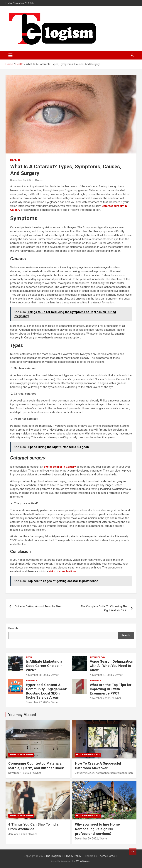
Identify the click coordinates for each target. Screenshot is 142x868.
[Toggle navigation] (10, 55)
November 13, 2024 (20, 773)
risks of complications (63, 571)
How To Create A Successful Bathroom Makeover (98, 766)
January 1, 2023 (18, 834)
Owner (39, 180)
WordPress (83, 861)
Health (15, 160)
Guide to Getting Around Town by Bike (38, 606)
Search (126, 635)
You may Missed (22, 715)
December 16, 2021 (22, 180)
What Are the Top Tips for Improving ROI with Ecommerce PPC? (111, 689)
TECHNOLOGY (98, 657)
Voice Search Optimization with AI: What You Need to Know (112, 666)
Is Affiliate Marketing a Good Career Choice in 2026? (44, 666)
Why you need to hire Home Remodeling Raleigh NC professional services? (97, 829)
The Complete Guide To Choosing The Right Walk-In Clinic (104, 608)
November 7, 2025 (100, 698)
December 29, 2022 (86, 839)
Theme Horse (106, 856)
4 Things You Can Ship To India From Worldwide (33, 827)
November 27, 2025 (101, 675)
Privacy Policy (73, 856)
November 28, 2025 (37, 675)
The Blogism (53, 856)
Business (31, 681)
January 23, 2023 (85, 773)
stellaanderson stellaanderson (115, 773)
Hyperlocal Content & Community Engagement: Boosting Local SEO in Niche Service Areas (47, 691)
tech (29, 657)
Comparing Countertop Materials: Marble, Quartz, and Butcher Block (36, 766)
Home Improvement (21, 755)
